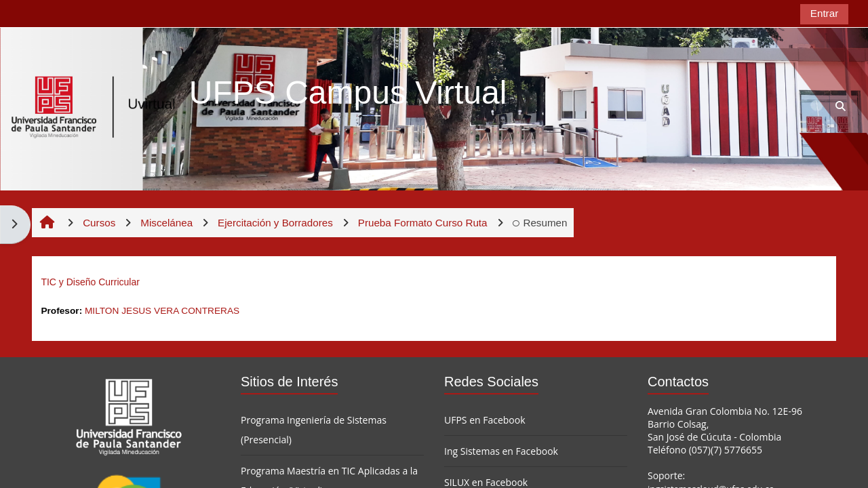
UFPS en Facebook (485, 420)
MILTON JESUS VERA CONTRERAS (162, 311)
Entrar (824, 13)
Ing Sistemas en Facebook (501, 451)
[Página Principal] (94, 108)
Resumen (540, 223)
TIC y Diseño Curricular (90, 282)
